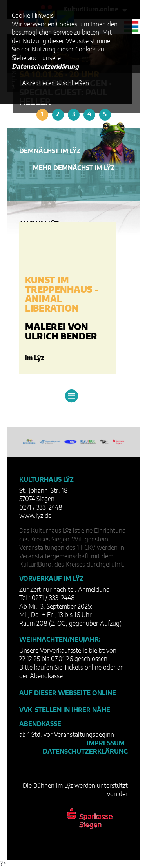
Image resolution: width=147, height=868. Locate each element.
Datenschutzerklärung (85, 752)
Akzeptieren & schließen (55, 83)
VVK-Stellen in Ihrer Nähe (65, 710)
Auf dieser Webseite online (68, 693)
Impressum (106, 743)
